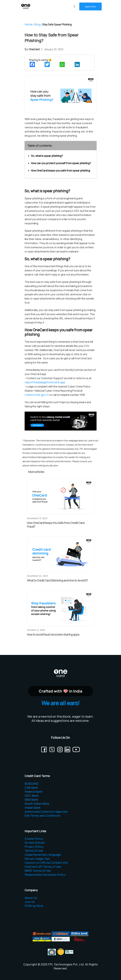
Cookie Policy (34, 839)
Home (29, 24)
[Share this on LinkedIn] (78, 64)
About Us (31, 898)
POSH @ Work (34, 906)
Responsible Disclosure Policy (45, 875)
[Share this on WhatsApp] (62, 64)
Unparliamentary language (43, 855)
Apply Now (90, 6)
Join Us (30, 902)
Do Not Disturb (35, 843)
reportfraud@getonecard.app (45, 382)
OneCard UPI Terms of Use (43, 867)
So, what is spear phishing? (47, 156)
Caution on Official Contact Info (46, 863)
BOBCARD (32, 784)
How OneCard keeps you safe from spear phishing (61, 171)
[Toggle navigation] (74, 6)
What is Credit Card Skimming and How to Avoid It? (57, 580)
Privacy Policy (34, 847)
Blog (37, 24)
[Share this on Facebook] (33, 64)
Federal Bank (33, 792)
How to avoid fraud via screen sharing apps (53, 635)
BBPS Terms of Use (38, 871)
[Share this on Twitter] (47, 64)
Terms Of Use (34, 851)
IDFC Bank (32, 796)
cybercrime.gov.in (37, 395)
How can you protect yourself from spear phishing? (61, 163)
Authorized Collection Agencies (46, 812)
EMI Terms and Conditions (43, 816)
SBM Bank (31, 800)
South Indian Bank (37, 804)
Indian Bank (33, 808)
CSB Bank (31, 788)
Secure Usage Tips (37, 859)
